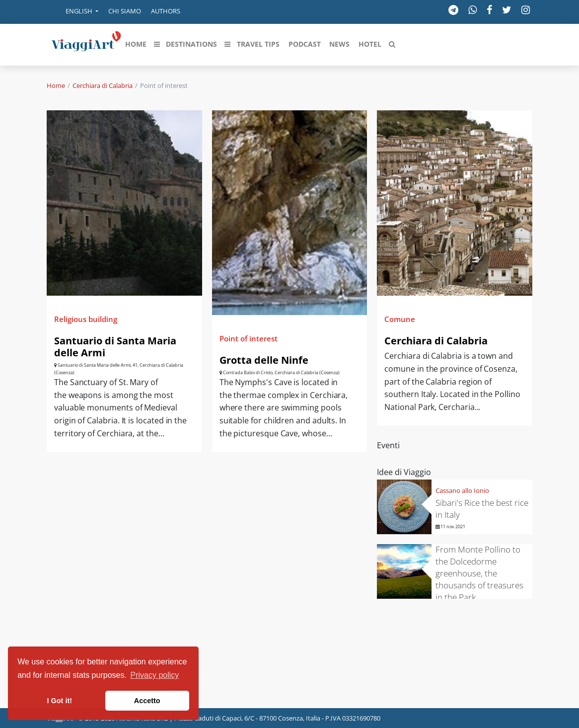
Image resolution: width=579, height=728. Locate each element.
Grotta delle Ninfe (264, 360)
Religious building (86, 319)
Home (56, 85)
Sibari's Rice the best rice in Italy (482, 509)
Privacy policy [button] (155, 675)
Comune (400, 319)
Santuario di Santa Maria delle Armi (115, 347)
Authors (166, 11)
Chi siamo (125, 11)
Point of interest (249, 338)
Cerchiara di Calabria (103, 85)
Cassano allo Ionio (462, 490)
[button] (75, 12)
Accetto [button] (147, 701)
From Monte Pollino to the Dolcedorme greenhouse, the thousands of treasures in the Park (479, 573)
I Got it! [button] (60, 701)
